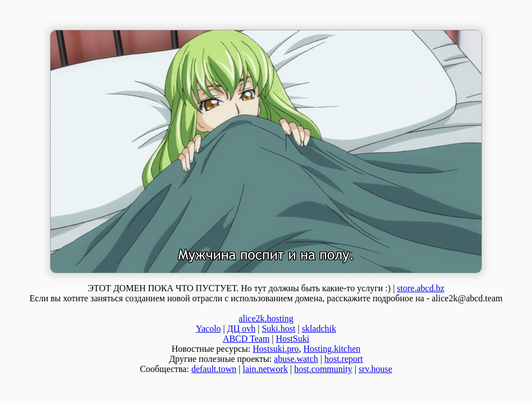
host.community (323, 369)
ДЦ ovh (241, 329)
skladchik (319, 329)
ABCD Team (246, 339)
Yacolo (208, 329)
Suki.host (278, 329)
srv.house (375, 369)
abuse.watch (296, 359)
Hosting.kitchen (332, 349)
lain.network (265, 369)
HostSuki (293, 339)
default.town (214, 369)
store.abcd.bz (420, 288)
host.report (344, 359)
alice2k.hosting (266, 318)
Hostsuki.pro (276, 349)
